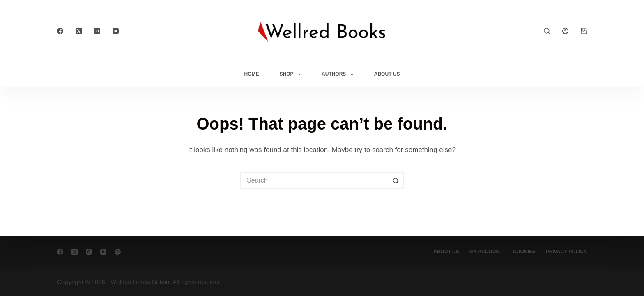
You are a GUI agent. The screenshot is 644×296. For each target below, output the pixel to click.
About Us (387, 74)
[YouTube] (116, 31)
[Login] (565, 31)
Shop (292, 74)
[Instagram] (97, 31)
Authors (339, 74)
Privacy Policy (566, 252)
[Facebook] (60, 31)
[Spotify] (118, 252)
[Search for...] (314, 180)
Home (252, 74)
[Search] (547, 31)
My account (486, 252)
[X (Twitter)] (79, 31)
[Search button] (396, 180)
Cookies (524, 252)
